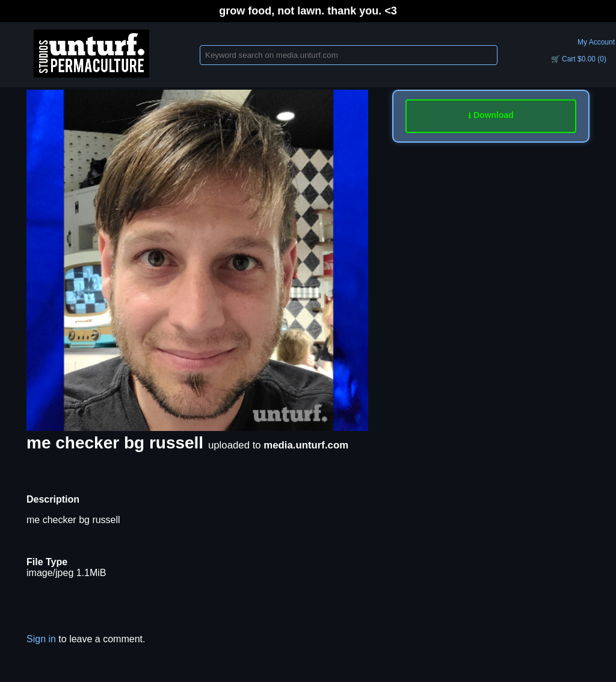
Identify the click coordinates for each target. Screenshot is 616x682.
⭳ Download (491, 115)
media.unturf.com (306, 445)
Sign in (41, 639)
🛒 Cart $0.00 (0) (579, 59)
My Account (596, 42)
